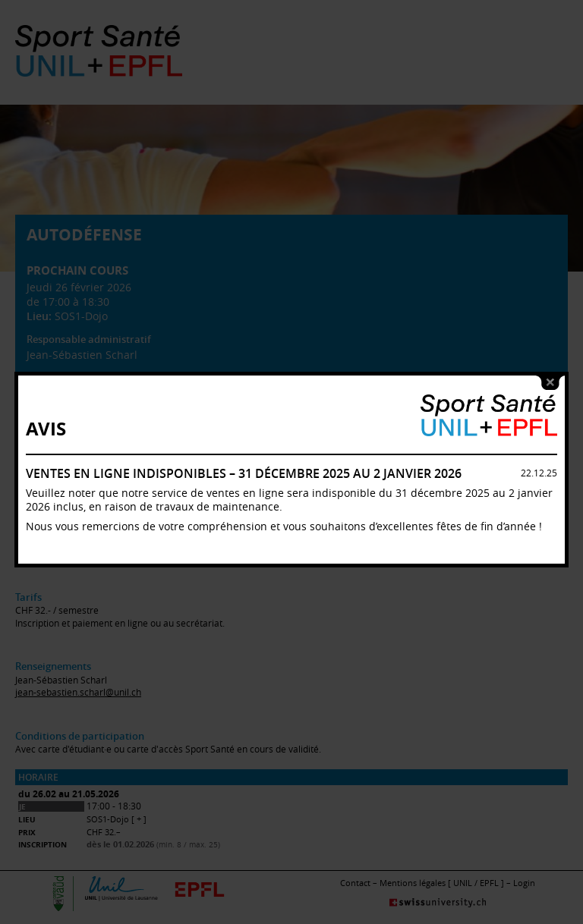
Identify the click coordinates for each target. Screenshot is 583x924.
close (550, 368)
